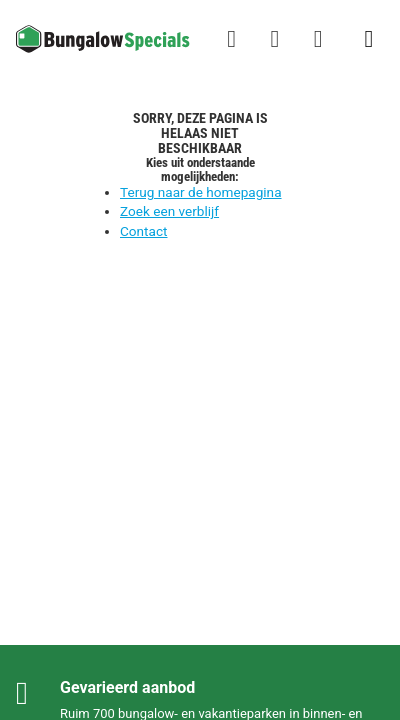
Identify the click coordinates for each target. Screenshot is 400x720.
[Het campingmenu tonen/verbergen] (369, 39)
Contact (144, 231)
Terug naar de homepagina (201, 192)
